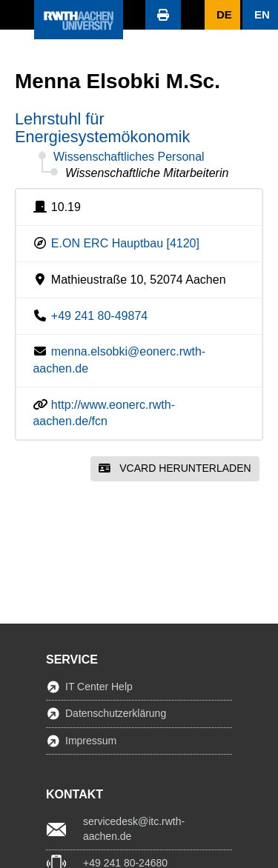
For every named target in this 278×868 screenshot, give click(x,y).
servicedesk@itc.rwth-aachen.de (134, 829)
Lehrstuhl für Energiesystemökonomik (102, 128)
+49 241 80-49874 (99, 316)
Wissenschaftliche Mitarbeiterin (147, 173)
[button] (17, 15)
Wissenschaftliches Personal (129, 157)
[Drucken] (163, 15)
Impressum (91, 741)
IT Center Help (99, 687)
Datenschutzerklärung (116, 713)
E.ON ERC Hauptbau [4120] (125, 243)
